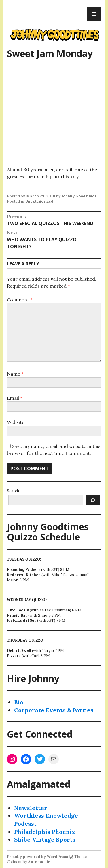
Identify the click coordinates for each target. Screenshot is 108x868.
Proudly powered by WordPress (37, 857)
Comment (20, 300)
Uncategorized (39, 201)
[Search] (93, 500)
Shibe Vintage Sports (45, 839)
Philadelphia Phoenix (45, 832)
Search (13, 491)
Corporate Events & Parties (54, 710)
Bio (19, 702)
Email (15, 398)
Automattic (39, 862)
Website (16, 422)
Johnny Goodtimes (79, 196)
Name (15, 374)
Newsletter (31, 808)
